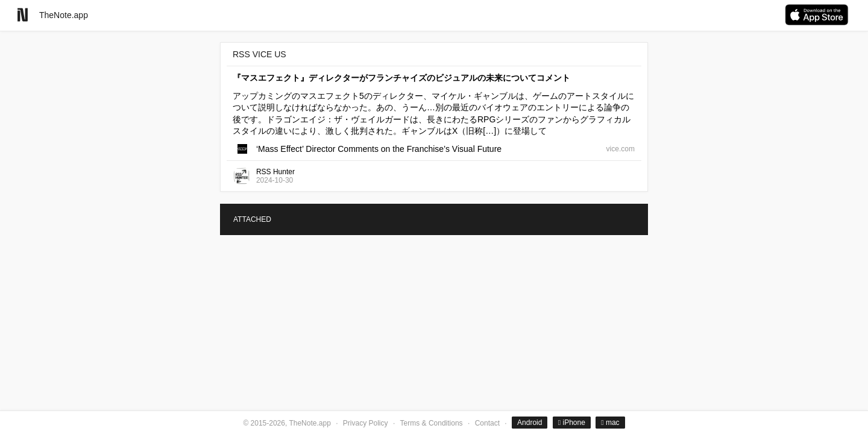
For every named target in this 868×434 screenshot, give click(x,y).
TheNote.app (64, 15)
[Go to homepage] (23, 15)
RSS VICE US (259, 54)
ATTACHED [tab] (252, 219)
